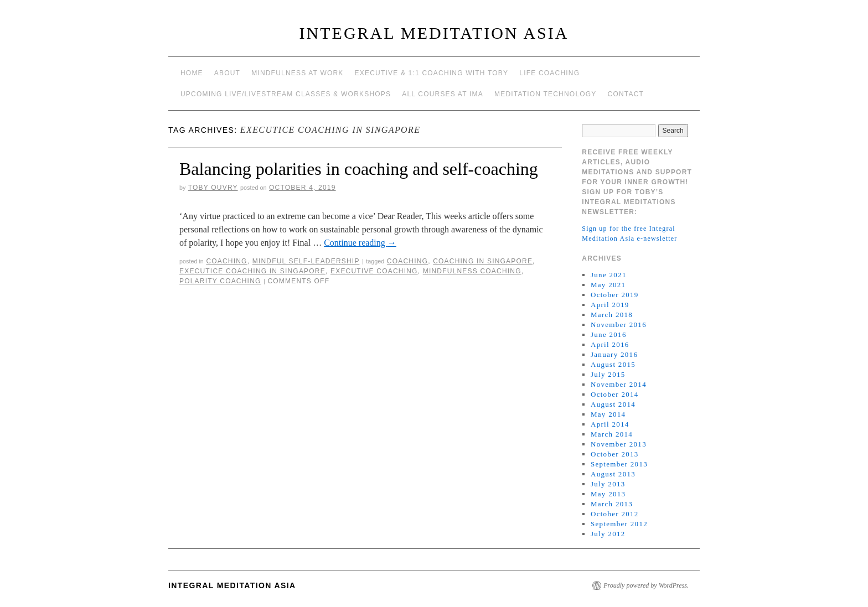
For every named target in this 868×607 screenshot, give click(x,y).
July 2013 (608, 484)
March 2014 (612, 434)
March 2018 (612, 315)
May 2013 (608, 494)
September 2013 (619, 464)
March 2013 (612, 504)
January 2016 (614, 354)
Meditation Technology (546, 94)
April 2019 (610, 305)
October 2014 (615, 394)
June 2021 (609, 275)
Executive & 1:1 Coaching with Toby (432, 73)
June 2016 (609, 334)
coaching (226, 261)
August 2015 (613, 364)
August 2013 (613, 474)
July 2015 (608, 374)
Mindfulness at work (297, 73)
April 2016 (610, 344)
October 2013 (615, 454)
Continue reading (360, 243)
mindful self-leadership (306, 261)
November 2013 (619, 444)
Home (192, 73)
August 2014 (613, 404)
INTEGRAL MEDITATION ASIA (434, 33)
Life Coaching (549, 73)
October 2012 (615, 514)
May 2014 (608, 414)
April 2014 (610, 424)
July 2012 (608, 534)
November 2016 (619, 325)
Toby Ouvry (213, 188)
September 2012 (619, 524)
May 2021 (608, 285)
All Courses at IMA (443, 94)
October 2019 (615, 295)
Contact (626, 94)
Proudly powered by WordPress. (646, 585)
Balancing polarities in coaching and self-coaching (359, 169)
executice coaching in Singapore (252, 271)
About (227, 73)
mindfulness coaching (472, 271)
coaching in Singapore (483, 261)
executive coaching (374, 271)
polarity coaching (220, 281)
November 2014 (619, 384)
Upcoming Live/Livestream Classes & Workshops (286, 94)
